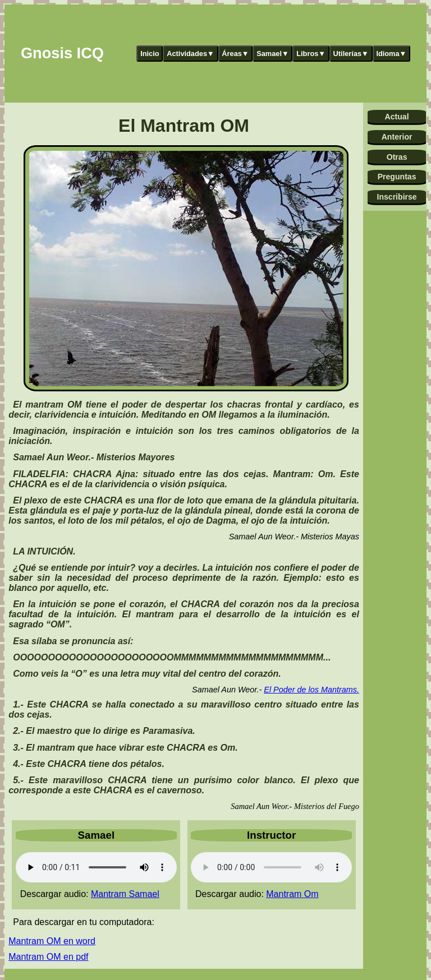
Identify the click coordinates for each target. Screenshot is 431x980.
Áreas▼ (235, 54)
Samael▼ (273, 54)
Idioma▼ (391, 54)
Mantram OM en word (52, 941)
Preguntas (397, 177)
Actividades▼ (191, 54)
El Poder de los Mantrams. (311, 690)
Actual (397, 117)
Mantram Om (292, 894)
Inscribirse (396, 197)
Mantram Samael (125, 894)
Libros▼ (311, 54)
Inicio (150, 54)
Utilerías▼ (351, 54)
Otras (397, 157)
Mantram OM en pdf (48, 957)
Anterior (397, 137)
